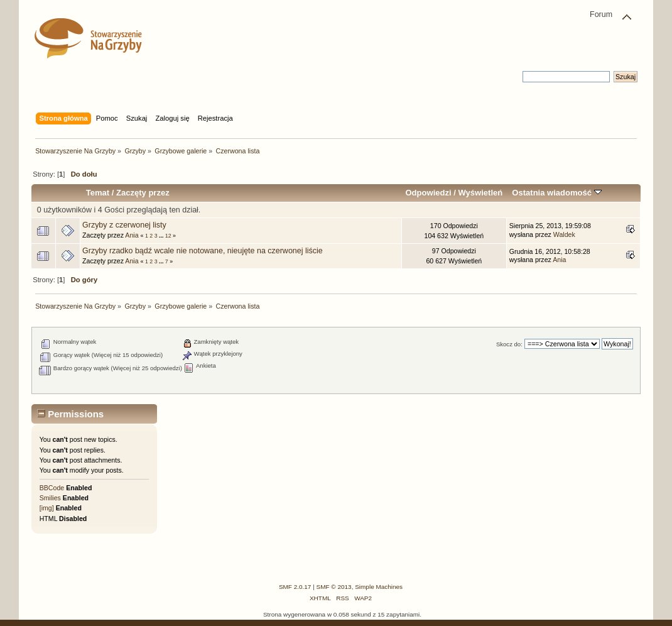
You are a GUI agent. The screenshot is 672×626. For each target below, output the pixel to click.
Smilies (50, 498)
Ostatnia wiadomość (556, 193)
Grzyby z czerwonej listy (124, 225)
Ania (132, 235)
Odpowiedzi (428, 193)
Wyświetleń (480, 193)
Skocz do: (509, 344)
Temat (98, 193)
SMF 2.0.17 (295, 587)
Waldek (564, 234)
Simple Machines (379, 587)
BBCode (52, 488)
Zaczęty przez (143, 193)
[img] (47, 508)
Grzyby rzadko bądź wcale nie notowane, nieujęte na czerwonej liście (203, 251)
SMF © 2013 (334, 587)
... (162, 236)
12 (168, 236)
